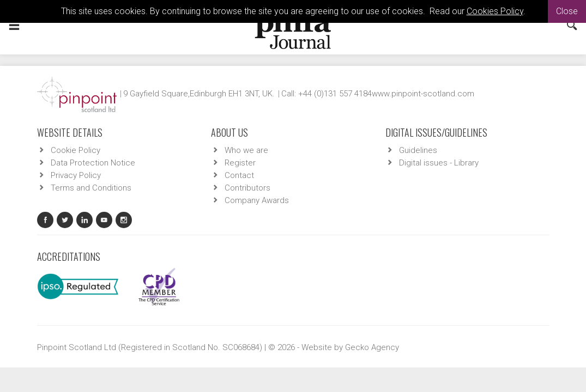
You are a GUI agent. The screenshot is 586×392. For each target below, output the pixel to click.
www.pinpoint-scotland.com (423, 94)
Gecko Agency (372, 347)
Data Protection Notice (93, 163)
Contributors (247, 188)
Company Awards (257, 200)
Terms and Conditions (91, 188)
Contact (239, 175)
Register (240, 163)
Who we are (246, 150)
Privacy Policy (76, 175)
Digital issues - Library (439, 163)
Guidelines (418, 150)
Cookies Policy (495, 11)
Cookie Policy (75, 150)
